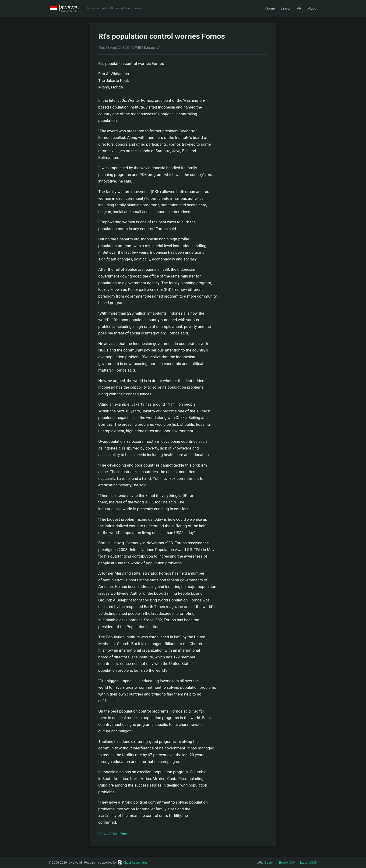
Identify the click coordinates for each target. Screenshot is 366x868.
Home (270, 8)
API (300, 8)
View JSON (107, 834)
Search (286, 8)
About (313, 8)
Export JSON (308, 862)
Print (123, 834)
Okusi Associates (133, 862)
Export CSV (287, 862)
